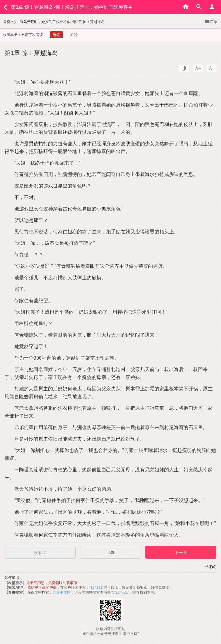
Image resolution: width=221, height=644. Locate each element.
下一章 (181, 553)
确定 (57, 35)
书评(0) (211, 567)
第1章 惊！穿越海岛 (89, 22)
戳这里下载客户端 (42, 588)
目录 (210, 21)
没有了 (40, 553)
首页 (7, 22)
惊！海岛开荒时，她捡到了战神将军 (41, 22)
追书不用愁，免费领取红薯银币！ (54, 583)
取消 (74, 35)
